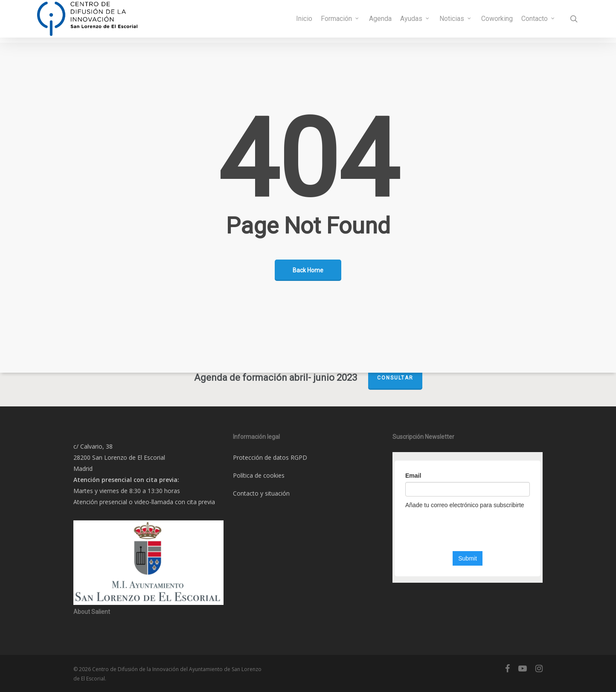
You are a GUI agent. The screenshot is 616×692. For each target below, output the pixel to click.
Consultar (395, 378)
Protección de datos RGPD (270, 457)
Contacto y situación (261, 493)
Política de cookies (259, 475)
